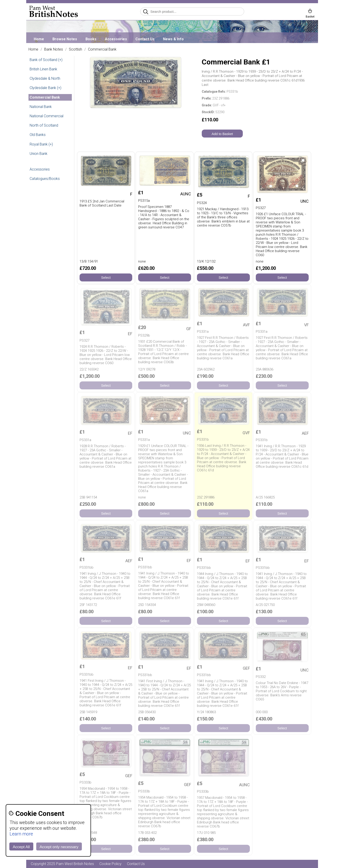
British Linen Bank (43, 69)
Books (91, 39)
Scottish (75, 49)
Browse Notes (65, 39)
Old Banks (38, 135)
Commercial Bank (102, 49)
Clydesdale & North (45, 78)
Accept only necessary (59, 847)
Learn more (21, 834)
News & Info (173, 39)
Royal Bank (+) (41, 144)
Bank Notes (54, 49)
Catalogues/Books (45, 179)
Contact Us (145, 39)
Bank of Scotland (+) (46, 60)
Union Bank (39, 154)
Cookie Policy (110, 864)
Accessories (116, 39)
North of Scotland (44, 125)
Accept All (21, 847)
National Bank (41, 107)
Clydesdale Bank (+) (45, 88)
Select (106, 277)
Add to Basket (222, 134)
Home (39, 39)
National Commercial (47, 116)
